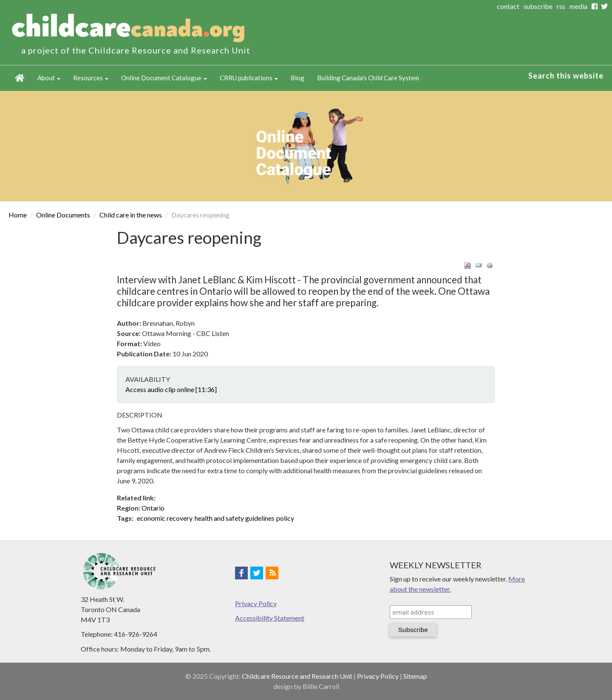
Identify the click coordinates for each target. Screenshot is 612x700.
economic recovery (165, 518)
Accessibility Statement (270, 618)
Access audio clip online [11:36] (171, 389)
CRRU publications (249, 78)
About (49, 78)
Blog (297, 78)
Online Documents (63, 215)
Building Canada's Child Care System (368, 78)
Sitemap (415, 676)
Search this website (566, 76)
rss (561, 6)
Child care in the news (131, 215)
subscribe (538, 6)
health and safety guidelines (235, 518)
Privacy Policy (256, 603)
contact (508, 6)
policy (285, 518)
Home (20, 78)
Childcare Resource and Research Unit (297, 676)
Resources (91, 78)
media (578, 6)
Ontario (153, 508)
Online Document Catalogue (164, 78)
